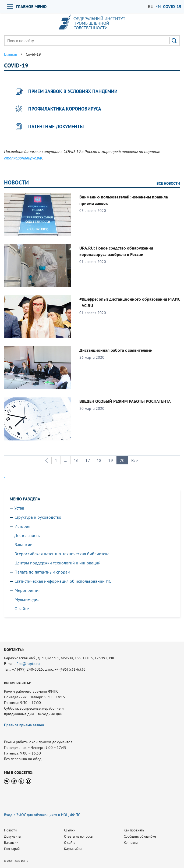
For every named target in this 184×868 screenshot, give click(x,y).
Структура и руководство (38, 517)
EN (158, 6)
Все (135, 460)
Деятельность (27, 535)
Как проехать (134, 830)
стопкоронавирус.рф (23, 158)
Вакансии (24, 545)
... (66, 460)
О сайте (22, 609)
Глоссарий (12, 849)
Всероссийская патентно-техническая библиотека (62, 554)
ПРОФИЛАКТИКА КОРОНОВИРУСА (65, 109)
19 (111, 460)
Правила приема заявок (24, 725)
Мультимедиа (27, 599)
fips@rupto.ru (28, 664)
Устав (19, 508)
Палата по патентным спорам (42, 572)
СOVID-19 (172, 6)
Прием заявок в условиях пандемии (73, 91)
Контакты (131, 843)
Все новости (168, 183)
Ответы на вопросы (79, 836)
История (22, 526)
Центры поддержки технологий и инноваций (58, 563)
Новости (16, 182)
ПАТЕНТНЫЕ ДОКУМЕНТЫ (56, 127)
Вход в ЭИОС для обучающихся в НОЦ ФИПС (42, 815)
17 (88, 460)
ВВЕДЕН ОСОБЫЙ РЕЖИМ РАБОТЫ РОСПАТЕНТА (125, 401)
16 (76, 460)
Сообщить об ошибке (140, 836)
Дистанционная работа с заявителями (116, 350)
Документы (13, 836)
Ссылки (70, 830)
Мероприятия (28, 590)
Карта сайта (73, 849)
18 (99, 460)
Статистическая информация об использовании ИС (63, 581)
